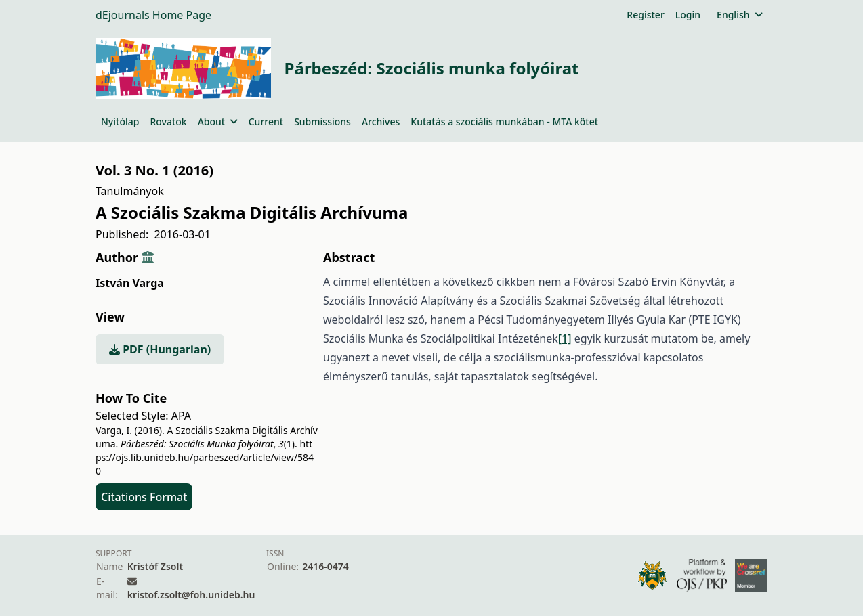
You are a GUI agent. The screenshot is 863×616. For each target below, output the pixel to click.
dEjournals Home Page (153, 15)
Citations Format (144, 497)
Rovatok (168, 122)
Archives (381, 122)
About (218, 122)
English (739, 15)
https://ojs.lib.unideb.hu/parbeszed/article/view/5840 (205, 457)
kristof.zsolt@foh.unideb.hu (191, 595)
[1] (565, 338)
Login (688, 15)
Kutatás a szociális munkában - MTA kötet (504, 122)
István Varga (130, 283)
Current (266, 122)
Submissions (322, 122)
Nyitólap (120, 122)
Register (645, 15)
